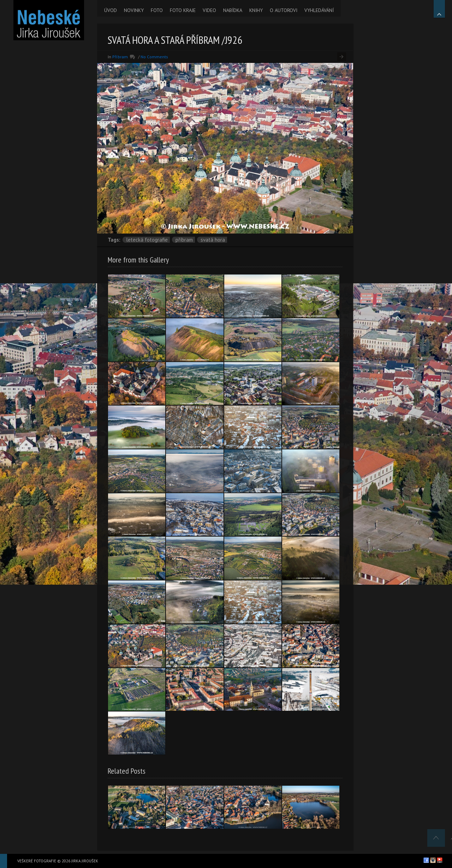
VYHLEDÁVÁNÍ (319, 10)
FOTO (157, 10)
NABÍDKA (233, 10)
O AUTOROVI (284, 10)
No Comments (154, 57)
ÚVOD (111, 10)
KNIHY (256, 10)
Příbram (120, 57)
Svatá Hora (213, 240)
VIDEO (209, 10)
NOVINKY (134, 10)
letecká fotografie (147, 240)
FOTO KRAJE (183, 10)
